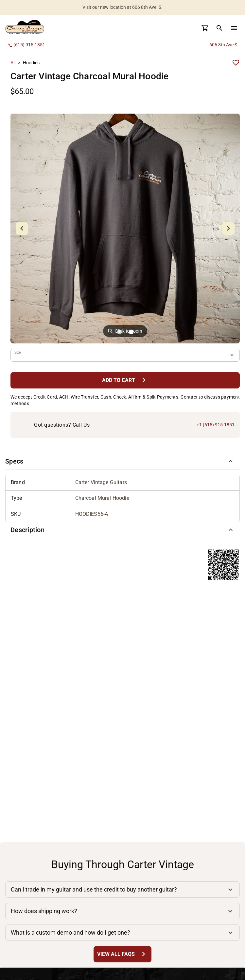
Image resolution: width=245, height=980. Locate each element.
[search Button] (219, 28)
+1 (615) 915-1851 (216, 425)
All (13, 63)
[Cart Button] (205, 28)
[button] (122, 462)
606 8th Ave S (223, 45)
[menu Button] (234, 28)
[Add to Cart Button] (125, 380)
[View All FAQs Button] (122, 954)
